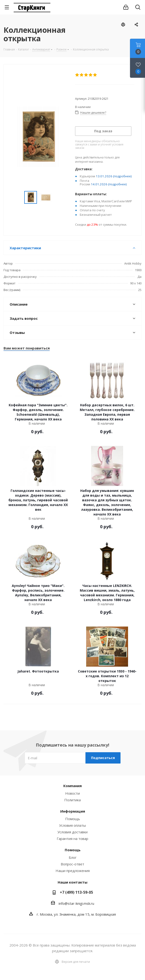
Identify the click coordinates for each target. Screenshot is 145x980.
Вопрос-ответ (72, 864)
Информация (73, 811)
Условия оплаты (72, 825)
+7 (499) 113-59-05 (76, 892)
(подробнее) (122, 176)
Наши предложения (73, 871)
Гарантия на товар (72, 839)
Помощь (73, 819)
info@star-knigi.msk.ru (76, 903)
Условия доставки (72, 832)
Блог (73, 857)
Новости (72, 793)
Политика (72, 800)
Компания (72, 786)
